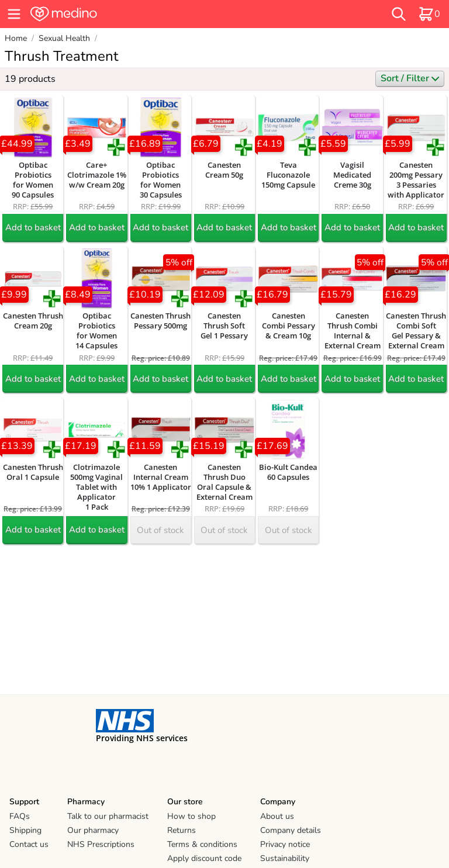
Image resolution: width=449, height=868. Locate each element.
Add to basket (33, 227)
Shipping (25, 830)
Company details (291, 830)
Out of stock (160, 530)
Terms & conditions (202, 844)
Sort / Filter (410, 78)
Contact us (29, 844)
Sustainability (285, 858)
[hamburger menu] (14, 14)
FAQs (20, 816)
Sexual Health (64, 38)
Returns (182, 830)
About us (277, 816)
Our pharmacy (93, 830)
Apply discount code (204, 858)
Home (16, 38)
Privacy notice (285, 844)
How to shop (191, 816)
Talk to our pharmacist (108, 816)
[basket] (429, 14)
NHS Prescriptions (101, 844)
